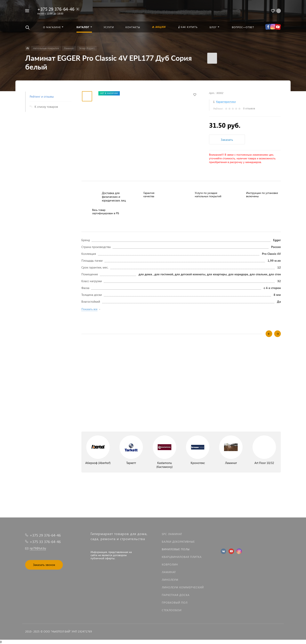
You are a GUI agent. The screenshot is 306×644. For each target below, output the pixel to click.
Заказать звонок (44, 565)
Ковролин (170, 564)
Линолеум (170, 580)
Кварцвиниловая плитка (182, 557)
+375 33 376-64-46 (45, 542)
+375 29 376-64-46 (56, 9)
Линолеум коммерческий (183, 587)
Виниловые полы (176, 549)
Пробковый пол (175, 603)
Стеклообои (172, 610)
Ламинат (169, 572)
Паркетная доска (176, 595)
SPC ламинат (172, 534)
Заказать (227, 140)
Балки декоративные (178, 542)
